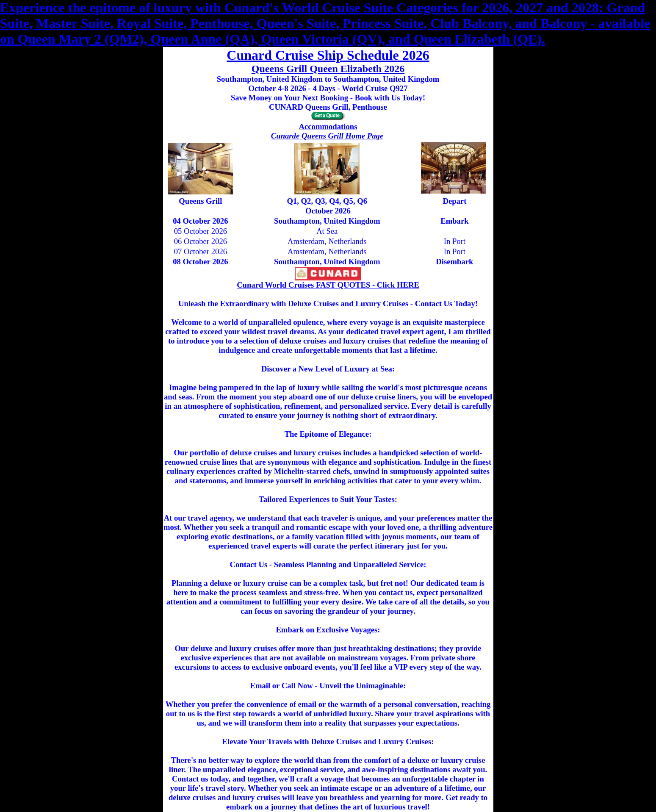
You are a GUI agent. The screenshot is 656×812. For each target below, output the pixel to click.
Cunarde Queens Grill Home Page (327, 136)
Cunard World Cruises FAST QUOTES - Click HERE (328, 285)
